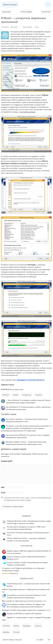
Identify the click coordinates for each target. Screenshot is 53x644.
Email (4, 493)
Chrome (16, 632)
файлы (16, 626)
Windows (7, 12)
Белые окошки (10, 5)
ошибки (6, 632)
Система (6, 626)
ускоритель (27, 395)
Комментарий (7, 461)
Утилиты (39, 395)
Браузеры (27, 626)
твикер (16, 395)
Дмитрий (14, 27)
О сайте (40, 640)
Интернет (46, 12)
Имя (3, 487)
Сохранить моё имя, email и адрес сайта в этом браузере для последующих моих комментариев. (27, 499)
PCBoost (6, 395)
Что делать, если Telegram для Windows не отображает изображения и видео (23, 569)
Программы (26, 12)
